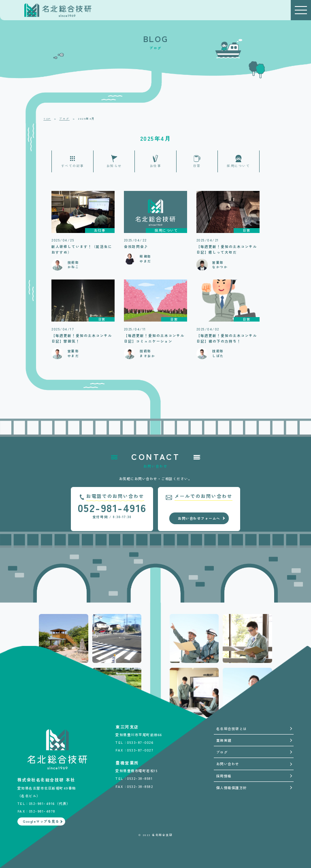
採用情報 (224, 776)
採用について (238, 166)
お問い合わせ (228, 764)
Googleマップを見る (41, 821)
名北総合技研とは (232, 728)
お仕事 (156, 166)
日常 (197, 166)
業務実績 (224, 740)
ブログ (222, 752)
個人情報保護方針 (232, 788)
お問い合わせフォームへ (199, 518)
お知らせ (114, 166)
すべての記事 (73, 166)
